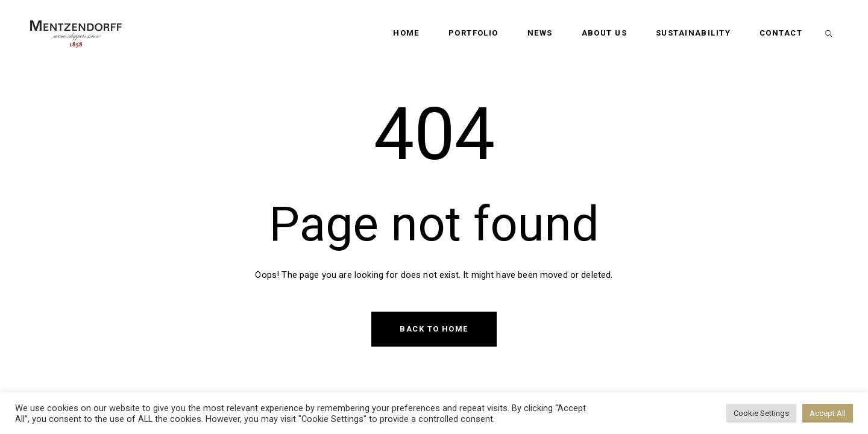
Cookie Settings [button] (761, 413)
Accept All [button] (828, 413)
